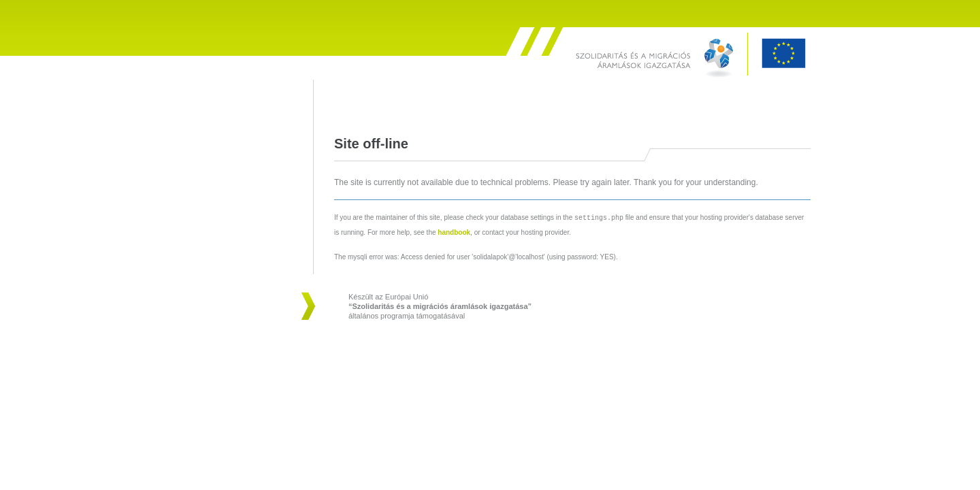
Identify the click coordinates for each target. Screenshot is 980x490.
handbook (454, 232)
